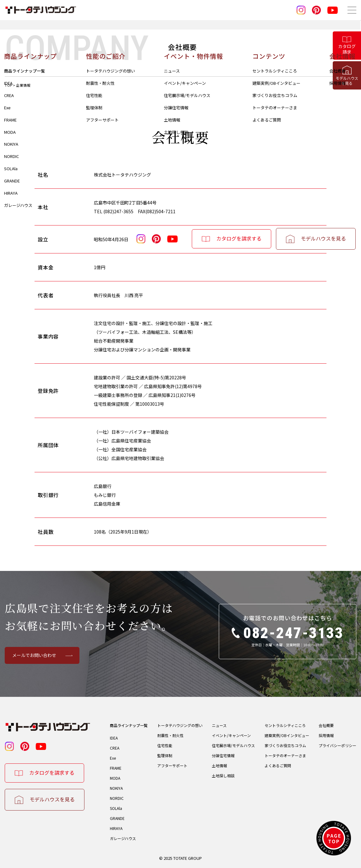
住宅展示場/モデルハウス (233, 745)
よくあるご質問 (278, 765)
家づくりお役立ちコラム (285, 745)
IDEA (114, 738)
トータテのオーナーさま (285, 755)
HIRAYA (116, 828)
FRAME (116, 768)
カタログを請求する (52, 773)
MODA (115, 778)
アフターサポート (172, 765)
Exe (113, 758)
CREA (115, 748)
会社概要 (326, 725)
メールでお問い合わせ (34, 655)
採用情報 (326, 735)
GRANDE (117, 818)
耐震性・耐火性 (170, 735)
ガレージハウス (123, 838)
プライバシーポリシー (337, 745)
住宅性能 (165, 745)
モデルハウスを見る (52, 799)
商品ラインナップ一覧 (129, 725)
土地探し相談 (223, 776)
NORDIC (117, 798)
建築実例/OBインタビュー (287, 735)
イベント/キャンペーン (231, 735)
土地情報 (219, 765)
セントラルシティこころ (285, 725)
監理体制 (165, 755)
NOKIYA (116, 788)
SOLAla (116, 808)
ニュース (219, 725)
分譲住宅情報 (223, 755)
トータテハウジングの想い (180, 725)
